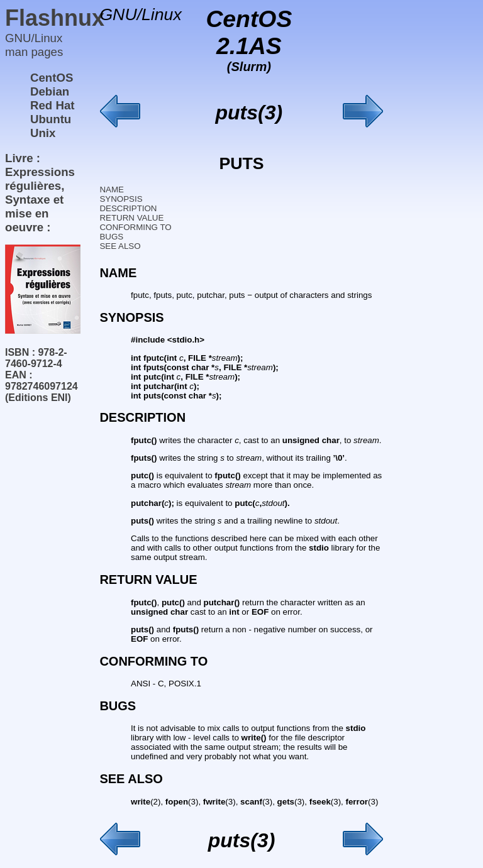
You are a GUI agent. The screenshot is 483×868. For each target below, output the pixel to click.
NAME (112, 190)
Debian (50, 91)
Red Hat (53, 105)
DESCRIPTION (128, 208)
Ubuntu (51, 119)
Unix (43, 133)
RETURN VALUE (131, 218)
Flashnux (55, 18)
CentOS (52, 78)
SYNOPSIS (121, 199)
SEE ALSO (120, 246)
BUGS (111, 237)
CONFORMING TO (135, 227)
